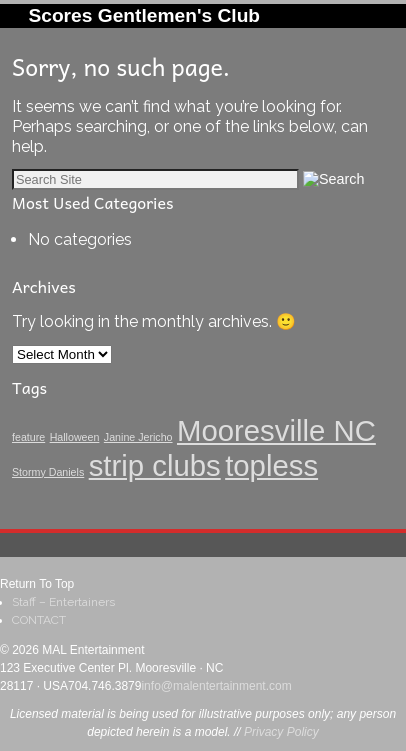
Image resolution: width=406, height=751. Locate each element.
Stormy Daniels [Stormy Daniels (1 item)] (48, 472)
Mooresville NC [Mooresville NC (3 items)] (276, 430)
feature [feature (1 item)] (28, 437)
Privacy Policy (281, 732)
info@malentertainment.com (216, 686)
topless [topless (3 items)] (271, 465)
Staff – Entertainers (63, 602)
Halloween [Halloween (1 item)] (75, 437)
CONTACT (39, 620)
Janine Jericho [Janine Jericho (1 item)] (138, 437)
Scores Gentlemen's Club (144, 15)
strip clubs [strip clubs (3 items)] (155, 465)
